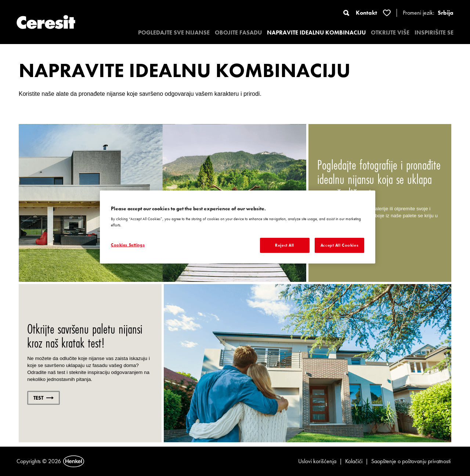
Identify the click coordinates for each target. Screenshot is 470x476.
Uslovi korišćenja (317, 461)
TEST (44, 398)
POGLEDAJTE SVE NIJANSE (174, 32)
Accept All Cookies (339, 245)
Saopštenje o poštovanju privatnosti (411, 461)
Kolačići (354, 461)
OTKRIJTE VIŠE (390, 32)
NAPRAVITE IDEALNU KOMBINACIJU (316, 32)
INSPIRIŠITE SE (434, 32)
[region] (238, 227)
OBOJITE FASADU (238, 32)
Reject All (285, 245)
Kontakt (366, 13)
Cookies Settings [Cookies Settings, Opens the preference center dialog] (128, 245)
